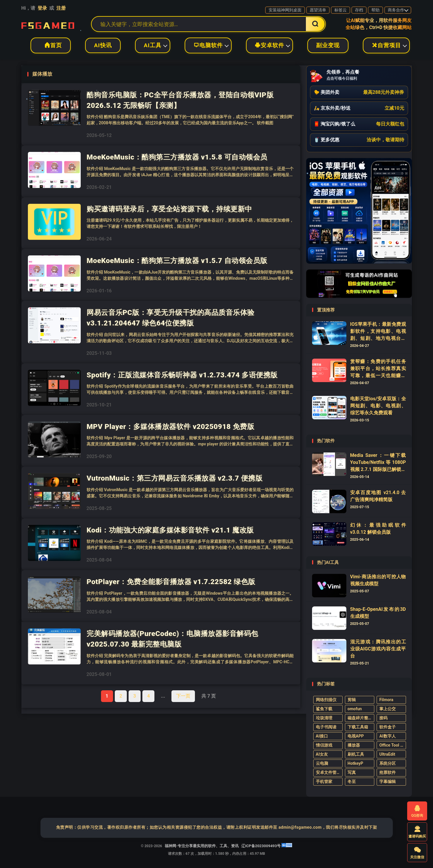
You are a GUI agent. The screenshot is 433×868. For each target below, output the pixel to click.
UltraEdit (387, 754)
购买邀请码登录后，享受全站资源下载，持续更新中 (169, 209)
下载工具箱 (358, 727)
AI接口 (322, 736)
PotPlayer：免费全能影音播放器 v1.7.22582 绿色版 (171, 582)
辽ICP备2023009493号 (261, 846)
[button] (359, 92)
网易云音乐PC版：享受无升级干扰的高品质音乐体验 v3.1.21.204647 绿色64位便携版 (171, 318)
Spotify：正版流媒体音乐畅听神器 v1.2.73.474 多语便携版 (182, 375)
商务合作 (396, 10)
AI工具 (153, 45)
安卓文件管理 (328, 772)
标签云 (341, 10)
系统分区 (387, 763)
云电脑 (322, 763)
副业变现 (328, 45)
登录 (42, 8)
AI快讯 (103, 45)
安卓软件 (269, 45)
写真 (352, 772)
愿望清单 (318, 10)
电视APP (356, 736)
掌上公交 (387, 709)
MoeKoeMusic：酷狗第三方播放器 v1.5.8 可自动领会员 (177, 157)
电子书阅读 (326, 727)
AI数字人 (387, 736)
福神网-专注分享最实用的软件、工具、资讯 (48, 24)
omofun (355, 709)
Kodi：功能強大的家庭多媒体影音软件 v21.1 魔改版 (170, 530)
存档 (359, 10)
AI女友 (322, 754)
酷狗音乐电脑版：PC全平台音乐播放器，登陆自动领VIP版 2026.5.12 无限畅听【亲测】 (180, 100)
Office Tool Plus (393, 745)
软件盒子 (387, 727)
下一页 (183, 696)
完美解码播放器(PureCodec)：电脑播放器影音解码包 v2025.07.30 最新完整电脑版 (172, 639)
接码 (383, 718)
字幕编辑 (387, 781)
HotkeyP (355, 763)
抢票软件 (387, 772)
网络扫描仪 (326, 700)
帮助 (375, 10)
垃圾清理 (324, 718)
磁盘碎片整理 (360, 718)
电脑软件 (208, 45)
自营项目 (386, 45)
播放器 (354, 745)
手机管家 (324, 781)
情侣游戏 (324, 745)
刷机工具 (356, 754)
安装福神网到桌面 (285, 10)
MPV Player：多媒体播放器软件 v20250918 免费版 (170, 427)
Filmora (386, 700)
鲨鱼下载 (324, 709)
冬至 (352, 781)
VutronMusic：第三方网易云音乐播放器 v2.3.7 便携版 (175, 478)
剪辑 (352, 700)
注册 (61, 8)
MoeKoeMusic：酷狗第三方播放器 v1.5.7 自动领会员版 (177, 261)
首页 (51, 45)
